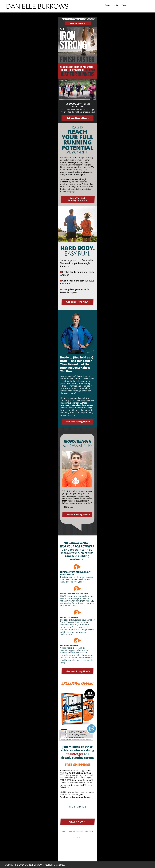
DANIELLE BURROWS (37, 6)
